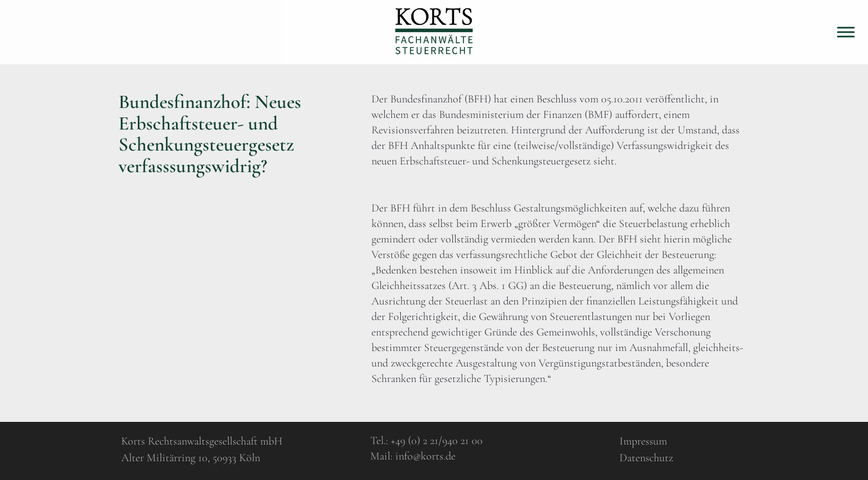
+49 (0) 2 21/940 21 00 (437, 441)
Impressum (643, 441)
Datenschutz (646, 458)
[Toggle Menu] (846, 32)
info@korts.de (425, 456)
